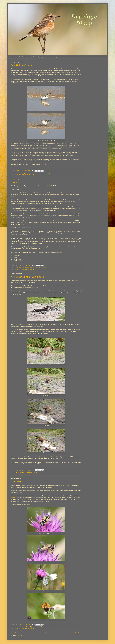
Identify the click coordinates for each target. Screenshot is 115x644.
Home (11, 57)
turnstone (37, 268)
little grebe (44, 627)
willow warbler (58, 173)
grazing (17, 627)
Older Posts (78, 633)
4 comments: (27, 265)
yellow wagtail (44, 268)
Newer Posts (15, 633)
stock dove (56, 627)
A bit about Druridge (22, 57)
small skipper (50, 627)
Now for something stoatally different (28, 277)
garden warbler (19, 472)
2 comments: (27, 171)
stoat (35, 472)
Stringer (13, 498)
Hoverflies (70, 57)
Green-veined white (24, 627)
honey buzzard (26, 268)
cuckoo (33, 173)
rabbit (25, 472)
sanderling (47, 173)
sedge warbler (30, 472)
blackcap (23, 173)
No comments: (27, 470)
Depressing (16, 482)
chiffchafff (28, 173)
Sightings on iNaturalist (45, 57)
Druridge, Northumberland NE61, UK (25, 175)
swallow (52, 173)
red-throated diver (40, 173)
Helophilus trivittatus (35, 627)
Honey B (15, 182)
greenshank (19, 268)
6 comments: (27, 624)
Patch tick (32, 268)
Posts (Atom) (21, 635)
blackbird (18, 173)
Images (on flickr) (59, 57)
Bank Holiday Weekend (22, 65)
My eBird (33, 57)
